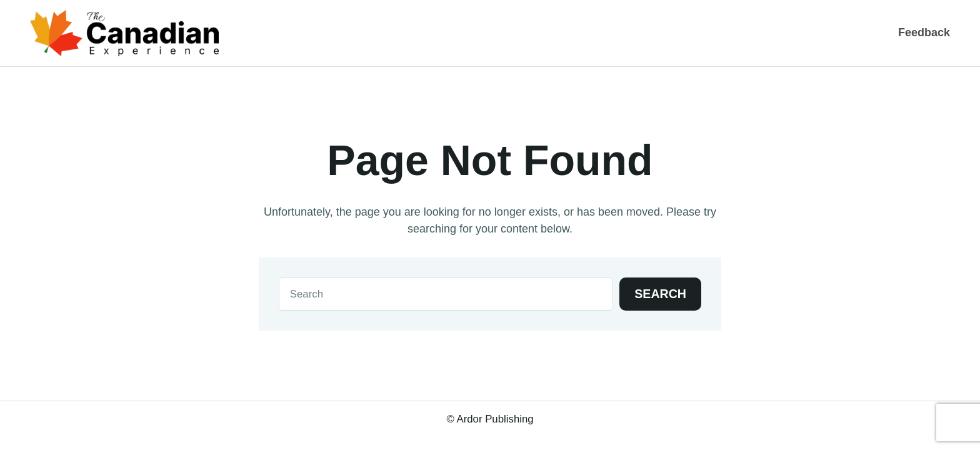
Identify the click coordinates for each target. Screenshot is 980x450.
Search (660, 294)
